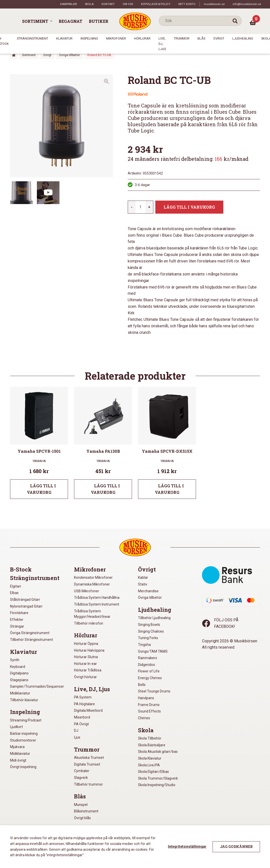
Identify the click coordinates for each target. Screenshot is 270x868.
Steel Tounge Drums (154, 691)
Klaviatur (64, 38)
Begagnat (71, 21)
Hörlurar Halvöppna (89, 650)
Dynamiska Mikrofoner (92, 584)
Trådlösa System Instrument (97, 604)
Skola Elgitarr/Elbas (153, 772)
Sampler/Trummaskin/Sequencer (37, 686)
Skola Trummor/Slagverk (158, 778)
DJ (76, 731)
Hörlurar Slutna (86, 657)
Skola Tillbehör (150, 738)
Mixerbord (82, 717)
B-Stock (21, 569)
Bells (142, 685)
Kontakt (108, 4)
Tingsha (144, 645)
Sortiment (35, 21)
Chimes (144, 718)
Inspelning (89, 38)
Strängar (17, 626)
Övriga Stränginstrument (30, 633)
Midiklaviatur (20, 693)
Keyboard (18, 667)
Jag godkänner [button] (236, 847)
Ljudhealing (243, 38)
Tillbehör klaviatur (24, 700)
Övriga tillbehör (69, 55)
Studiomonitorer (23, 740)
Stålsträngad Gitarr (25, 600)
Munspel (81, 805)
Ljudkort (16, 727)
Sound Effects (149, 711)
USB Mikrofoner (87, 591)
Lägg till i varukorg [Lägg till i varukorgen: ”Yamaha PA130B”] (106, 489)
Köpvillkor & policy (156, 4)
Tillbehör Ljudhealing (154, 618)
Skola (89, 4)
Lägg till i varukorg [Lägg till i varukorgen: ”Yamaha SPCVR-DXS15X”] (170, 489)
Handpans (146, 698)
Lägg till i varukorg (189, 207)
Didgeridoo (147, 665)
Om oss (128, 4)
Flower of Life (149, 671)
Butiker (99, 21)
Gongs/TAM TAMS (153, 651)
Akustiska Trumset (89, 758)
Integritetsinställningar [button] (187, 846)
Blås (201, 38)
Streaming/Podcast (26, 720)
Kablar (143, 577)
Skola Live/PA (149, 765)
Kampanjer (69, 4)
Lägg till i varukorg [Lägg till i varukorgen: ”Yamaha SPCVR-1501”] (42, 489)
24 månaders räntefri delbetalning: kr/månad (188, 159)
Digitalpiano (19, 673)
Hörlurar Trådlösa (88, 670)
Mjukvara (17, 747)
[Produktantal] (141, 207)
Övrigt (219, 38)
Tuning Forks (148, 638)
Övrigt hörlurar (85, 677)
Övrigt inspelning (23, 767)
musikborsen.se (214, 4)
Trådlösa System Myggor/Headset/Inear (92, 614)
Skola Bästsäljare (152, 745)
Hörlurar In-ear (85, 664)
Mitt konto (187, 4)
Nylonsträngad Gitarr (26, 606)
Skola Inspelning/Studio (157, 785)
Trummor (182, 38)
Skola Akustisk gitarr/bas (158, 752)
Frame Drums (149, 705)
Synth (15, 660)
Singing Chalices (151, 631)
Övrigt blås (82, 818)
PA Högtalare (84, 704)
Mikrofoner (116, 38)
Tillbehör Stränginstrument (31, 640)
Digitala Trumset (87, 764)
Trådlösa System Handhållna (97, 598)
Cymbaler (82, 771)
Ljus (77, 737)
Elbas (14, 593)
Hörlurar (142, 38)
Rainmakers (148, 658)
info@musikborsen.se (247, 4)
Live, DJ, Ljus (162, 44)
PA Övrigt (81, 724)
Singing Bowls (149, 625)
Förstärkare (19, 613)
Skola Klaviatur (150, 758)
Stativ (143, 584)
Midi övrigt (18, 760)
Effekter (17, 620)
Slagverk (81, 778)
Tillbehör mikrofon (89, 623)
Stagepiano (19, 680)
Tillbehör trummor (88, 784)
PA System (83, 697)
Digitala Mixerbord (88, 710)
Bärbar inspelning (24, 734)
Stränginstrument (32, 38)
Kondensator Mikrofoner (93, 577)
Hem (14, 55)
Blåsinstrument (86, 811)
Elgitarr (16, 586)
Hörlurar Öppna (86, 644)
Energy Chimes (150, 678)
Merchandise (148, 591)
